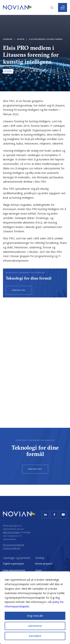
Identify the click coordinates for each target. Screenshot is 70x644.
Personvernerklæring (14, 545)
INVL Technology (11, 532)
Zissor (38, 570)
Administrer (35, 626)
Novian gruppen (44, 564)
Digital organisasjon (14, 564)
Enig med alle (35, 616)
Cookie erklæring (11, 548)
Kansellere (35, 636)
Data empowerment (14, 570)
